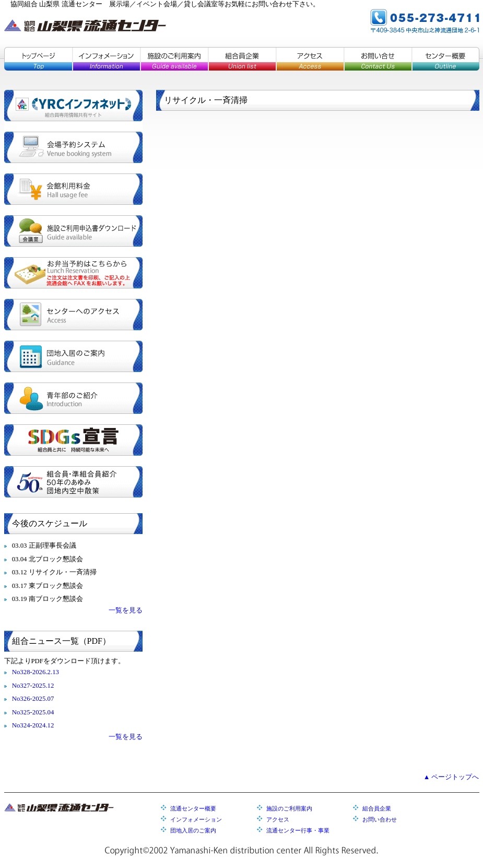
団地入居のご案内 (73, 356)
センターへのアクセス (73, 315)
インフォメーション (106, 59)
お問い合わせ (380, 819)
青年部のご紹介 (73, 398)
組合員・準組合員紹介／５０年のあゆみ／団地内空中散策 (73, 482)
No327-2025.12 (33, 686)
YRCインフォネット (73, 106)
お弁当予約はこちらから (73, 273)
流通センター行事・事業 (298, 830)
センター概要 (445, 59)
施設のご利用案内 (174, 59)
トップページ (38, 59)
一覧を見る (126, 610)
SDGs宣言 (73, 440)
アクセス (310, 59)
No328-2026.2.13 (36, 672)
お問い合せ (378, 59)
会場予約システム (73, 147)
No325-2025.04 (33, 712)
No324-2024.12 (33, 725)
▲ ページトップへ (451, 777)
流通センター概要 (193, 808)
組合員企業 (242, 59)
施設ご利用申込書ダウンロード (73, 231)
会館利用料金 (73, 189)
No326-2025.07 (33, 699)
